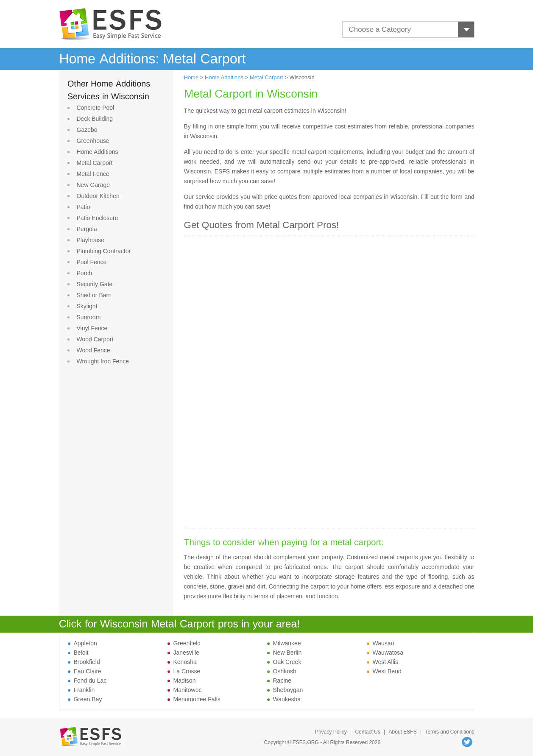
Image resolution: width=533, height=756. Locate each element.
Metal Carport (95, 163)
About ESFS (403, 732)
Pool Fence (92, 262)
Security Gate (95, 284)
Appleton (82, 643)
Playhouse (91, 240)
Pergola (87, 229)
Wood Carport (95, 339)
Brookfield (84, 662)
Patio (84, 207)
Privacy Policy (331, 732)
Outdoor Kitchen (98, 196)
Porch (85, 273)
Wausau (381, 643)
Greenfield (184, 643)
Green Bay (85, 699)
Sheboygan (285, 690)
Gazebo (87, 130)
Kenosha (182, 662)
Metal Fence (93, 174)
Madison (182, 681)
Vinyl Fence (92, 328)
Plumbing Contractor (104, 251)
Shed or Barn (94, 295)
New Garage (93, 185)
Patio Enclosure (98, 218)
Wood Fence (93, 350)
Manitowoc (185, 690)
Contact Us (367, 732)
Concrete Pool (96, 108)
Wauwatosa (385, 653)
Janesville (183, 653)
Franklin (81, 690)
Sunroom (89, 317)
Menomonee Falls (194, 699)
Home (191, 77)
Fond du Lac (87, 681)
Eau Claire (85, 671)
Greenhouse (93, 141)
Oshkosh (282, 671)
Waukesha (284, 699)
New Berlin (285, 653)
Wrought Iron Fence (103, 361)
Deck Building (95, 119)
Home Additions (98, 152)
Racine (279, 681)
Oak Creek (284, 662)
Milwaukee (284, 643)
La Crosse (184, 671)
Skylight (87, 306)
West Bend (384, 671)
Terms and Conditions (449, 732)
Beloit (78, 653)
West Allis (382, 662)
